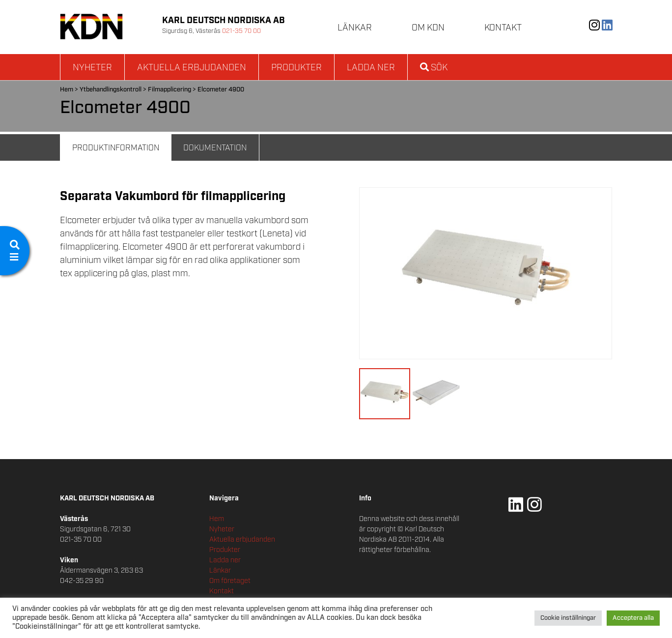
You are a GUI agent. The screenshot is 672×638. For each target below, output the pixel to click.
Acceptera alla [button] (633, 618)
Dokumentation (215, 148)
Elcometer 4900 (221, 90)
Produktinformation (116, 148)
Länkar (355, 28)
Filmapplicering (169, 90)
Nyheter (92, 68)
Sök (434, 68)
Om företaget (230, 581)
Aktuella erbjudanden (192, 68)
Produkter (296, 68)
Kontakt (503, 28)
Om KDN (428, 28)
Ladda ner (371, 68)
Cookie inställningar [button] (568, 618)
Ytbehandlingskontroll (111, 90)
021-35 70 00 (241, 31)
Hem (67, 90)
